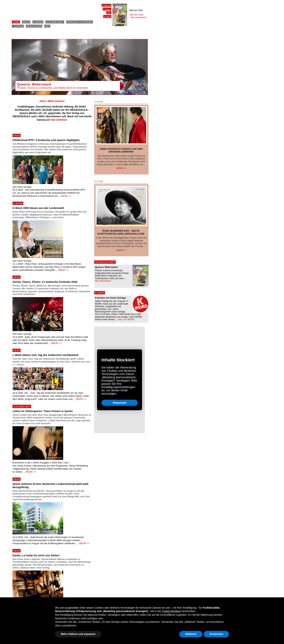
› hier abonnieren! (138, 17)
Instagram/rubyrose (54, 256)
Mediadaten (34, 26)
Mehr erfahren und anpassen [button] (78, 634)
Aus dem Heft (55, 22)
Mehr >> (121, 168)
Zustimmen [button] (216, 634)
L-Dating (18, 26)
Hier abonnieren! (103, 281)
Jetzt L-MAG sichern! (52, 101)
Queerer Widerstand (34, 84)
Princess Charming (80, 22)
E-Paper (107, 9)
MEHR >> (66, 196)
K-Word (38, 22)
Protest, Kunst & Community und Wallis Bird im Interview (53, 88)
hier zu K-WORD (126, 319)
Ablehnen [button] (191, 634)
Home (16, 22)
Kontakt (107, 17)
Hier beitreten (59, 120)
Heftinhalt (106, 5)
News (26, 22)
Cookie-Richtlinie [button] (171, 611)
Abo (47, 26)
